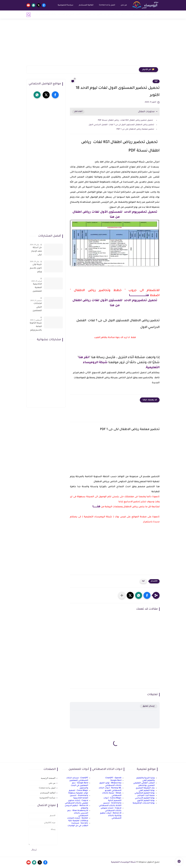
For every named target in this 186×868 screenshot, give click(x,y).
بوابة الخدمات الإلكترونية (144, 803)
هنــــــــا (96, 507)
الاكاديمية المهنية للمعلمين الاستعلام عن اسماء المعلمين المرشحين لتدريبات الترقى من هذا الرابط (37, 288)
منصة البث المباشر (146, 796)
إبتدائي (124, 15)
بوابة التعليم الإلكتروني (145, 793)
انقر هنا (84, 358)
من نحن (124, 5)
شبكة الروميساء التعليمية (123, 862)
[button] (147, 595)
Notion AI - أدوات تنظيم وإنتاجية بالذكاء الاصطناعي (111, 816)
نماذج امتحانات (84, 15)
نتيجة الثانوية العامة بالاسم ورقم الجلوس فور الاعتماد (36, 327)
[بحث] (29, 15)
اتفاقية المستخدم (86, 5)
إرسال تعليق (149, 706)
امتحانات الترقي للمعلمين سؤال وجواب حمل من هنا (36, 308)
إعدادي (111, 15)
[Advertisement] (93, 44)
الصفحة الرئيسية (48, 778)
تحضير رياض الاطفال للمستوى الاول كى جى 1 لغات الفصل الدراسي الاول (121, 125)
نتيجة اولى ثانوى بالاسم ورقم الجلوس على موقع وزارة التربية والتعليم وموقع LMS (36, 269)
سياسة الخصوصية (65, 5)
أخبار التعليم (153, 15)
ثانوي (99, 15)
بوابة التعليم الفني (147, 791)
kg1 (156, 81)
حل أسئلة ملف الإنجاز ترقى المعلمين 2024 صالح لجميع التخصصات (36, 252)
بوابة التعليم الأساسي (145, 798)
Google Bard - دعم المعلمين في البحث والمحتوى (79, 786)
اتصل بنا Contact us (107, 5)
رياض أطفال (139, 15)
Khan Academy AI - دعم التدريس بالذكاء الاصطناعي (78, 813)
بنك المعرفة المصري (145, 788)
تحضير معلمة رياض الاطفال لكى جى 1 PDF (135, 129)
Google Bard (116, 781)
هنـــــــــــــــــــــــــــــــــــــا (139, 296)
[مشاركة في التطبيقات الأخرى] (122, 595)
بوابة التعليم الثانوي (146, 801)
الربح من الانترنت (66, 15)
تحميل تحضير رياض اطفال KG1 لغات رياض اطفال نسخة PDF (126, 120)
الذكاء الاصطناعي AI (46, 15)
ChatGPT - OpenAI (113, 778)
